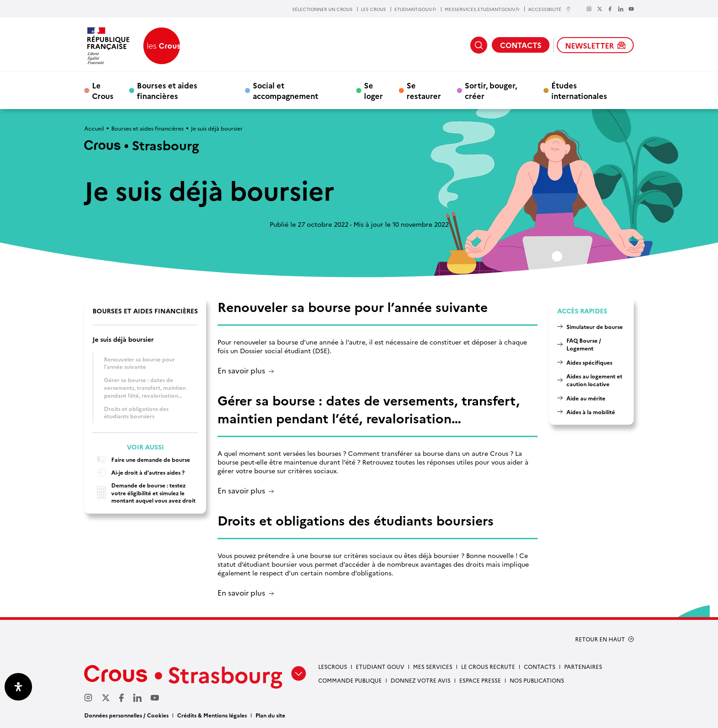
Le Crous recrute (488, 666)
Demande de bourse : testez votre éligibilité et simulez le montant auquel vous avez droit (144, 493)
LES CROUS (373, 9)
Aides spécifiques (589, 362)
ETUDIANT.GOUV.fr (415, 9)
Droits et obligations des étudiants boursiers (136, 412)
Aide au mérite (586, 398)
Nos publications (537, 680)
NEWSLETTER (595, 45)
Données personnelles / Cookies (126, 715)
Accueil (94, 128)
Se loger (373, 90)
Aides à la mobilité (591, 412)
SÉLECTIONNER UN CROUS (322, 9)
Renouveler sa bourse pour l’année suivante (139, 363)
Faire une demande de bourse (141, 460)
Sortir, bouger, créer (491, 90)
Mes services (433, 666)
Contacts (540, 666)
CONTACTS (521, 45)
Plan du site (270, 715)
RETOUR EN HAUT (600, 639)
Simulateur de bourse (595, 326)
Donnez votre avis (421, 680)
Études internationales (579, 90)
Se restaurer (424, 90)
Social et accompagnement (286, 90)
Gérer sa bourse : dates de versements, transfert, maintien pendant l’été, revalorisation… (145, 387)
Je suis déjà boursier (123, 339)
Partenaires (583, 666)
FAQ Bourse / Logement (584, 344)
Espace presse (480, 680)
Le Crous (103, 90)
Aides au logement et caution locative (594, 380)
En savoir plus (241, 371)
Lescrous (333, 666)
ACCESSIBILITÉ (549, 9)
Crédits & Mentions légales (212, 715)
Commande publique (350, 680)
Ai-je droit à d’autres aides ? (139, 473)
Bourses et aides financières (167, 90)
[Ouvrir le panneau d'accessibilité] (18, 687)
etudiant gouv (380, 666)
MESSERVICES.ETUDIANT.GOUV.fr (482, 9)
